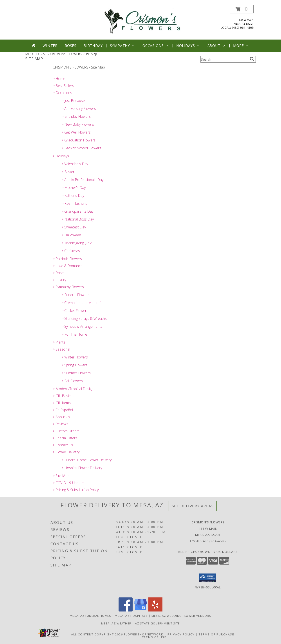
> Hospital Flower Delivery (82, 468)
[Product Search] (224, 59)
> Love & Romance (68, 266)
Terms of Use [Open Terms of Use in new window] (154, 637)
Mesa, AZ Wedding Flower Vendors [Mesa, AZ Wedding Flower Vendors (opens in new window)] (181, 616)
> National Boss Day (78, 219)
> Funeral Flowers (76, 295)
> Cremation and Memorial (82, 303)
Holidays (188, 46)
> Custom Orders (66, 431)
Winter (50, 46)
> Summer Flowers (76, 373)
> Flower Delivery (66, 452)
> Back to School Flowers (81, 148)
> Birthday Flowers (76, 116)
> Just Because (73, 101)
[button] (242, 9)
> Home (59, 79)
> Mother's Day (74, 188)
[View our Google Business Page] (140, 610)
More (241, 46)
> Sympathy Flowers (68, 287)
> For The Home (74, 334)
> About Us (61, 417)
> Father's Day (73, 195)
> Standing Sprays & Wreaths (84, 318)
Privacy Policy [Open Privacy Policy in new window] (181, 634)
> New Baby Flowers (78, 124)
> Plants (59, 342)
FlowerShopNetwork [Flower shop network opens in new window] (144, 634)
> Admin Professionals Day (82, 180)
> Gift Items (62, 403)
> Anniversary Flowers (79, 109)
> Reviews (60, 424)
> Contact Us (63, 445)
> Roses (59, 273)
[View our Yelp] (155, 610)
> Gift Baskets (64, 396)
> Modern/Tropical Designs (74, 389)
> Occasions (62, 93)
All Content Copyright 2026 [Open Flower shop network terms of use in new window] (97, 634)
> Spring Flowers (74, 365)
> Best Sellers (63, 86)
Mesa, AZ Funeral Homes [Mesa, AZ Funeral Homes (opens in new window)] (91, 616)
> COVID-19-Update (68, 483)
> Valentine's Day (75, 164)
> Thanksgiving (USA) (77, 243)
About (217, 46)
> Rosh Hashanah (76, 203)
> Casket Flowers (75, 311)
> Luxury (59, 280)
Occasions (156, 46)
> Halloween (71, 235)
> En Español (63, 410)
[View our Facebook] (126, 610)
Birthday (93, 46)
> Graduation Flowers (78, 140)
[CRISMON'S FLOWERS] (142, 21)
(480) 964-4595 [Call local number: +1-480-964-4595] (243, 28)
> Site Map (61, 476)
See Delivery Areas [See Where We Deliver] (193, 506)
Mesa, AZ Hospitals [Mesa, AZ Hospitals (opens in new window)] (131, 616)
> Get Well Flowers (76, 132)
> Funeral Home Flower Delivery (86, 460)
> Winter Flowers (75, 357)
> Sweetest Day (74, 227)
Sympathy (123, 46)
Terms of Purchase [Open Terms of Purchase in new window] (216, 634)
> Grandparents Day (77, 211)
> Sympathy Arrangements (82, 326)
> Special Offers (65, 438)
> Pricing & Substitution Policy (76, 490)
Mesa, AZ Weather (116, 623)
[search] (252, 59)
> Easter (68, 172)
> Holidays (61, 156)
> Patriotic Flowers (67, 259)
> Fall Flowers (72, 381)
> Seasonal (61, 349)
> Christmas (71, 251)
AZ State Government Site (157, 623)
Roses (71, 46)
